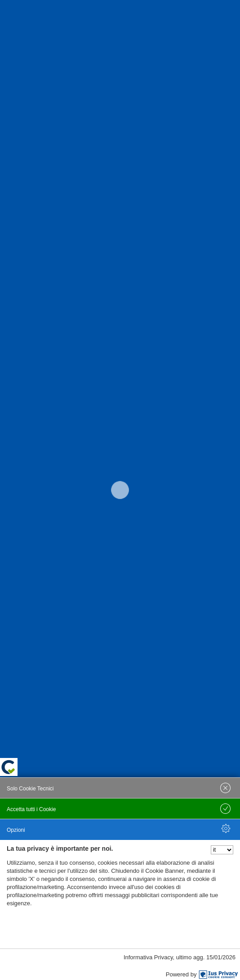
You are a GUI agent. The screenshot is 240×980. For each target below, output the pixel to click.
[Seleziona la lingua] (222, 850)
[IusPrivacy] (218, 975)
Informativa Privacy (148, 957)
